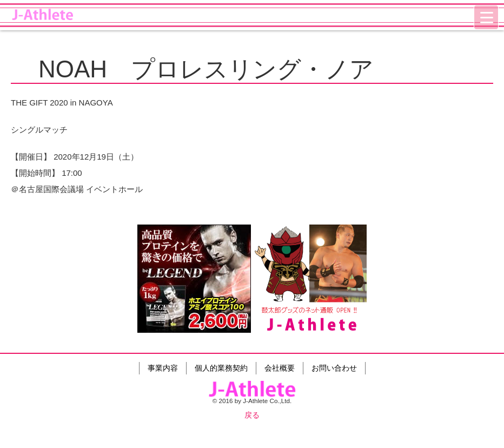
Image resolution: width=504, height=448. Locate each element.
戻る (252, 415)
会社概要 (280, 368)
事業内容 (163, 368)
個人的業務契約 (221, 368)
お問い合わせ (334, 368)
